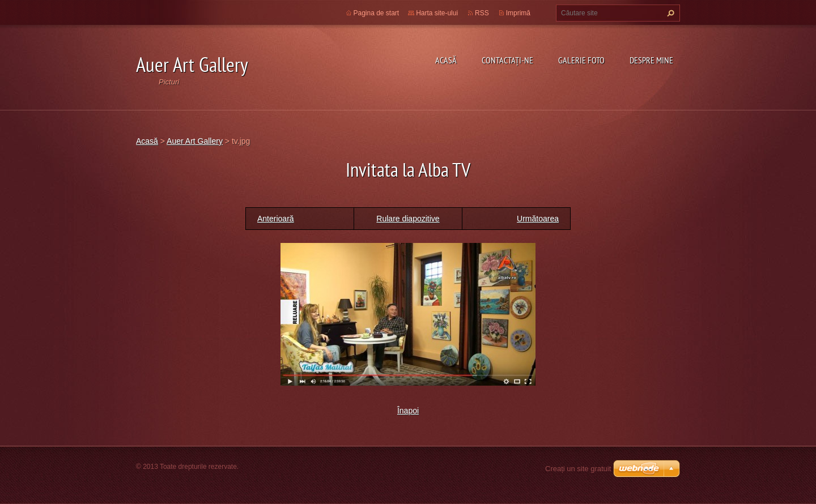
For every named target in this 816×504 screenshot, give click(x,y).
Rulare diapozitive (408, 219)
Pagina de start (377, 13)
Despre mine (651, 60)
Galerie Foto (581, 60)
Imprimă (518, 13)
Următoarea (538, 219)
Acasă (446, 60)
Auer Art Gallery (195, 141)
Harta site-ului (437, 13)
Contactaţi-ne (507, 60)
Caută (669, 13)
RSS (482, 13)
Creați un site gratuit (578, 469)
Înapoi (408, 411)
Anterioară (276, 219)
